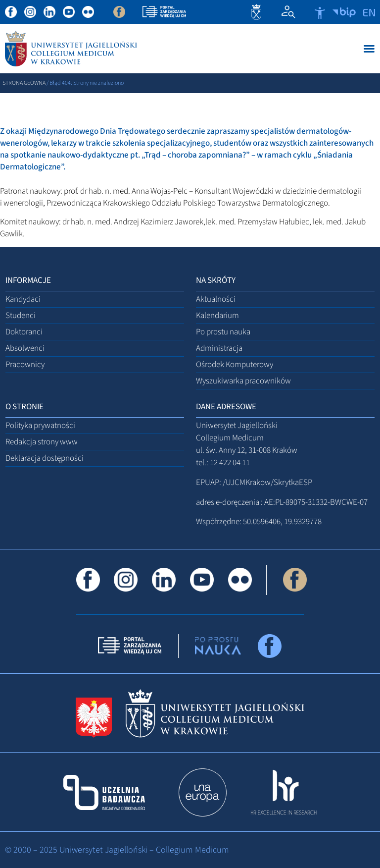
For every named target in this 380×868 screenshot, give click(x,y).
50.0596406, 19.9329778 (282, 522)
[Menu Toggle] (369, 49)
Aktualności (216, 299)
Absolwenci (25, 348)
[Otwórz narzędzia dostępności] (320, 13)
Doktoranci (24, 332)
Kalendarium (217, 316)
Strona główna (24, 83)
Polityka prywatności (40, 426)
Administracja (219, 348)
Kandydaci (23, 299)
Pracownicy (25, 365)
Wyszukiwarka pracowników (243, 381)
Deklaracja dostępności (45, 458)
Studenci (21, 316)
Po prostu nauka (223, 332)
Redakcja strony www (42, 442)
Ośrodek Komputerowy (235, 365)
